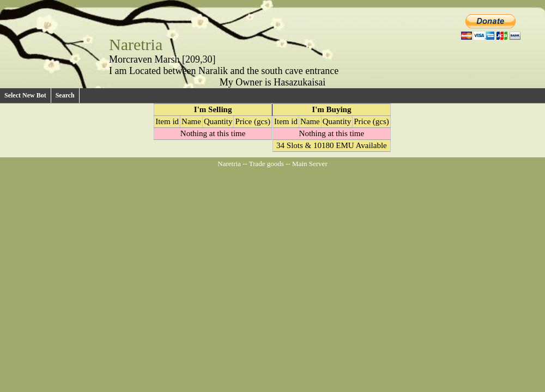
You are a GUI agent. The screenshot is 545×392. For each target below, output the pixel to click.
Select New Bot (25, 95)
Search (65, 95)
